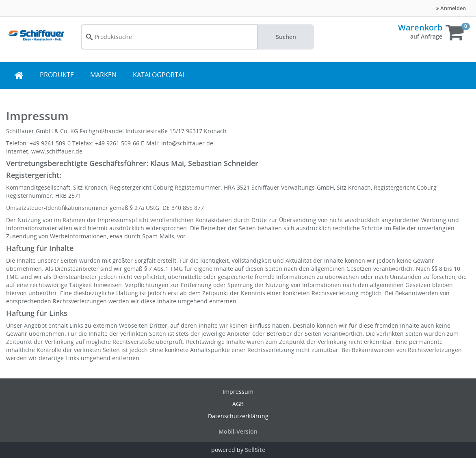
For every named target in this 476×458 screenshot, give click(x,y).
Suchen (286, 37)
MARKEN (103, 75)
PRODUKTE (57, 75)
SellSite (255, 450)
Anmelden (451, 8)
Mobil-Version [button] (238, 431)
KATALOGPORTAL (159, 75)
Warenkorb (420, 27)
